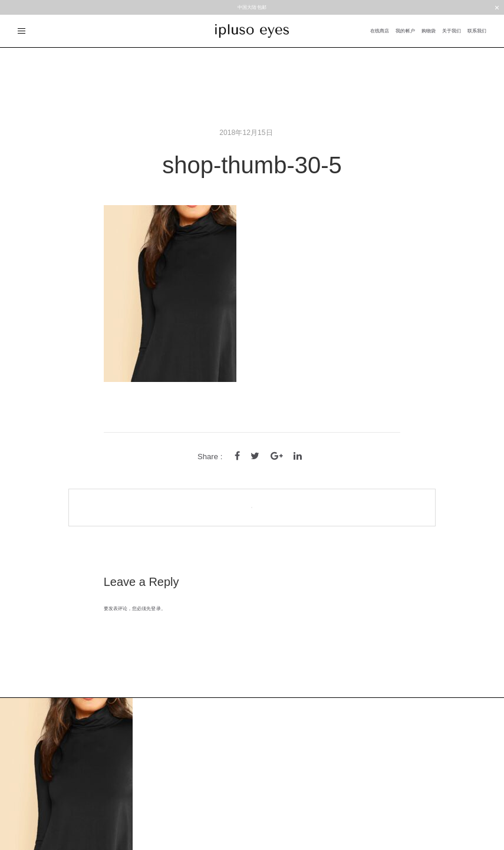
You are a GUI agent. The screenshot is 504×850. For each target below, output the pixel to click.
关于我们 (452, 31)
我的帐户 (405, 31)
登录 (156, 609)
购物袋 (429, 31)
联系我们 (477, 31)
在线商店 (380, 31)
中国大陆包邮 (252, 7)
